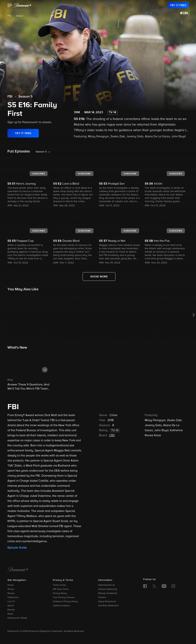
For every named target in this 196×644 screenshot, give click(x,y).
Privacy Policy (60, 593)
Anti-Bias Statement (108, 606)
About (19, 16)
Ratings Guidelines (108, 593)
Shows (11, 589)
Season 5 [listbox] (41, 152)
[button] (10, 6)
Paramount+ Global (17, 618)
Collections (13, 597)
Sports (11, 606)
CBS (112, 435)
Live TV (11, 602)
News (10, 614)
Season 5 (26, 97)
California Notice (61, 606)
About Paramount (107, 602)
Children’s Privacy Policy (65, 602)
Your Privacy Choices (64, 597)
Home (11, 585)
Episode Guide (17, 548)
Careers (102, 597)
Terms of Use (59, 585)
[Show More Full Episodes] (99, 277)
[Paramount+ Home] (18, 570)
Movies (11, 593)
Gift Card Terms (61, 589)
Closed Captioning (108, 589)
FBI (9, 16)
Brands (11, 610)
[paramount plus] (23, 5)
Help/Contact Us (106, 585)
